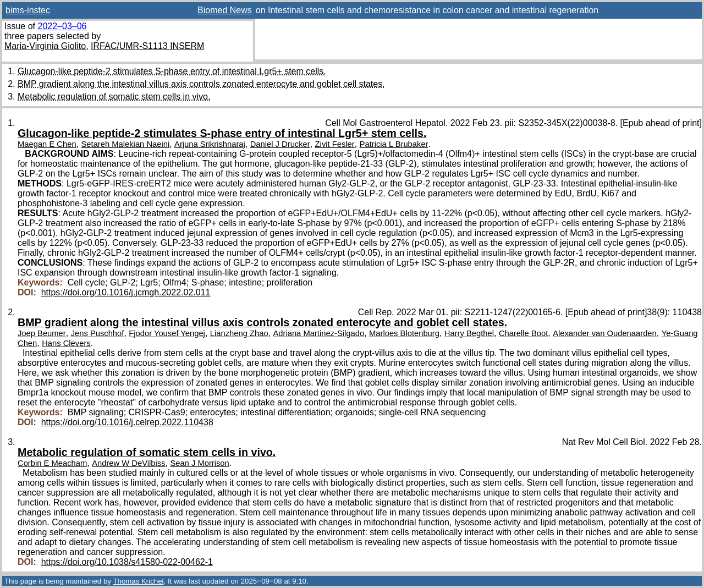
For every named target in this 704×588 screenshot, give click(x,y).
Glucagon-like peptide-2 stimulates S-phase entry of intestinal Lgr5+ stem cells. (172, 71)
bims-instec (28, 10)
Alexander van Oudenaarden (605, 333)
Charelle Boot (523, 333)
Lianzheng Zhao (239, 333)
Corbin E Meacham (52, 463)
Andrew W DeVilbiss (128, 463)
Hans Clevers (66, 343)
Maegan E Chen (47, 144)
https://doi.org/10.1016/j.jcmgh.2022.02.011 (126, 292)
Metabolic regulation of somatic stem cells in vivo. (114, 97)
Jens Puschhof (98, 333)
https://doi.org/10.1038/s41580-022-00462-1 (127, 562)
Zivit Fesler (335, 144)
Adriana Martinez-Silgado (318, 333)
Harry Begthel (469, 333)
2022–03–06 (62, 26)
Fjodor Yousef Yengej (167, 333)
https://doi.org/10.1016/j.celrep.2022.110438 (127, 422)
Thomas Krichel (138, 581)
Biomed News (225, 10)
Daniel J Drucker (280, 144)
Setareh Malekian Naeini (126, 144)
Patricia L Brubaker (394, 144)
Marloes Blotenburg (404, 333)
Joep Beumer (42, 333)
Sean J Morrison (199, 463)
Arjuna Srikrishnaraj (210, 144)
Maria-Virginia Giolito (45, 46)
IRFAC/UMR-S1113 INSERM (147, 46)
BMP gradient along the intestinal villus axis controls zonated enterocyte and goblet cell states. (201, 84)
